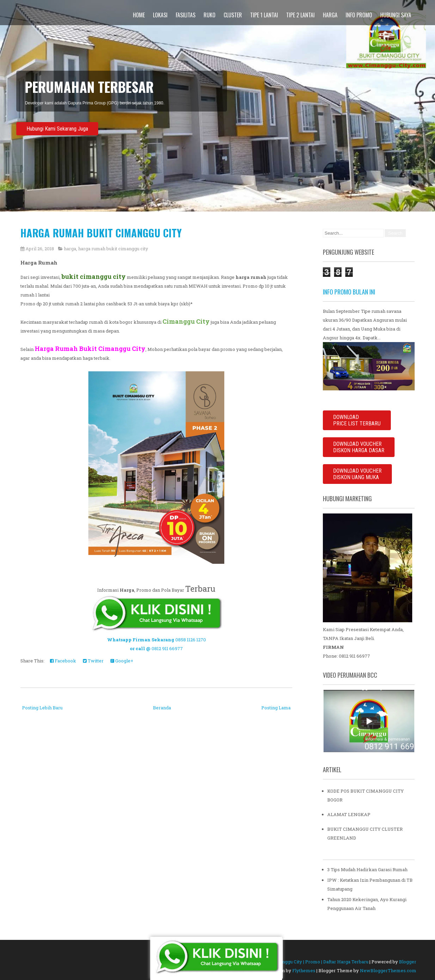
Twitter (93, 661)
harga (70, 249)
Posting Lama (276, 708)
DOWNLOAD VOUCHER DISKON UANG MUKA (357, 474)
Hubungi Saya (396, 15)
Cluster (233, 15)
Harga (330, 15)
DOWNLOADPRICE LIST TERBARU (357, 420)
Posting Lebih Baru (42, 708)
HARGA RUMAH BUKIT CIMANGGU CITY (101, 233)
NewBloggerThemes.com (388, 970)
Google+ (122, 661)
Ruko (210, 15)
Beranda (162, 708)
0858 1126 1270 (191, 640)
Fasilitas (186, 15)
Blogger (408, 962)
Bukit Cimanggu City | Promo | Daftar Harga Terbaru (314, 962)
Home (139, 15)
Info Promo (359, 15)
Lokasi (160, 15)
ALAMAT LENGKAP (349, 814)
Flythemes (304, 970)
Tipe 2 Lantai (300, 15)
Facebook (63, 661)
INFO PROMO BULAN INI (349, 292)
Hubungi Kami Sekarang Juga (57, 129)
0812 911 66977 (167, 648)
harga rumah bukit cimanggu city (113, 249)
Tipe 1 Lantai (264, 15)
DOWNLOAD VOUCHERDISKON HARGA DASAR (359, 447)
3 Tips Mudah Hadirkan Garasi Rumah (367, 869)
